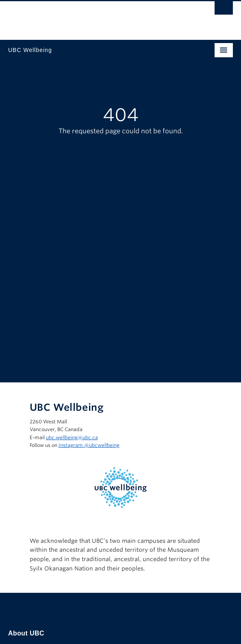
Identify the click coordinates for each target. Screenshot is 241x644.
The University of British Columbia (87, 17)
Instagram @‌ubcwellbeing (89, 445)
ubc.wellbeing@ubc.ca (72, 437)
